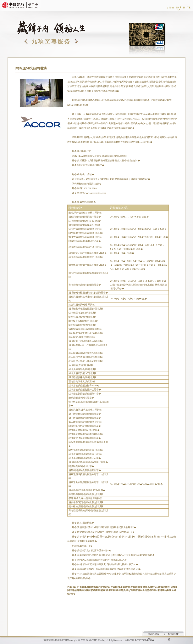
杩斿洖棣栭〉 (173, 634)
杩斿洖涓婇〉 (153, 634)
